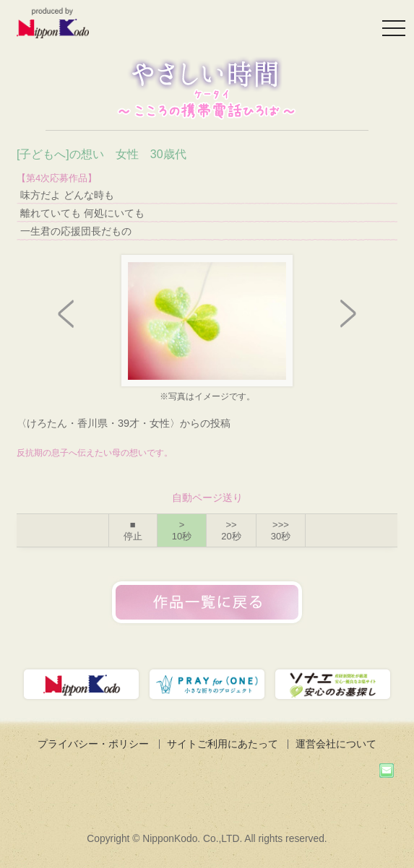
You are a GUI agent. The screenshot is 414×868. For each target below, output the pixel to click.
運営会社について (336, 744)
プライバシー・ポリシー (93, 744)
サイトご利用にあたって (223, 744)
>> (231, 530)
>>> (281, 530)
